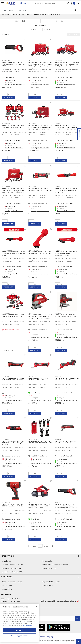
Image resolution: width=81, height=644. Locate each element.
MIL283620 (32, 376)
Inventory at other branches (14, 85)
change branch (50, 3)
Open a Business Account (12, 582)
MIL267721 (32, 61)
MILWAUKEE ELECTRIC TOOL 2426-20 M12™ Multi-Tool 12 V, (66, 442)
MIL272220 (59, 502)
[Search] (40, 10)
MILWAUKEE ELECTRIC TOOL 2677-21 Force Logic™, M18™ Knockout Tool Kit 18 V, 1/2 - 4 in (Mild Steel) (40, 64)
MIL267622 (6, 187)
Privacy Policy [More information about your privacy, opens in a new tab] (27, 625)
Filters (20, 21)
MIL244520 (59, 313)
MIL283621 (58, 376)
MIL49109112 (33, 439)
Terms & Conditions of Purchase (55, 565)
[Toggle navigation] (3, 3)
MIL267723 (59, 61)
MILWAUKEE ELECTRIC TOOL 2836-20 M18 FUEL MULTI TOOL (40, 379)
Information (40, 556)
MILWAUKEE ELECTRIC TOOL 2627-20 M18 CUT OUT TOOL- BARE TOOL (40, 190)
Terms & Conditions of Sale (12, 565)
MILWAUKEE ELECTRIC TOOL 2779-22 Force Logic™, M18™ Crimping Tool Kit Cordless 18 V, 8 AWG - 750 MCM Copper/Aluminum (40, 128)
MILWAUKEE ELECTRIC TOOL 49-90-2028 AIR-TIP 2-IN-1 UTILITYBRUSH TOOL (14, 254)
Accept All (19, 630)
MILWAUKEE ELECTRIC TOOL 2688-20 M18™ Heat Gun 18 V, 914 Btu (13, 505)
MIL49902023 (60, 187)
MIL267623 (59, 124)
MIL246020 (6, 439)
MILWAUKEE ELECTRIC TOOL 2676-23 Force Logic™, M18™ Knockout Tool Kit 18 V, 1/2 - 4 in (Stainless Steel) (66, 128)
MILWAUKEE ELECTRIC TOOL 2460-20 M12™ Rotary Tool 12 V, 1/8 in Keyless (13, 443)
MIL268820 (6, 502)
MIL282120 (6, 61)
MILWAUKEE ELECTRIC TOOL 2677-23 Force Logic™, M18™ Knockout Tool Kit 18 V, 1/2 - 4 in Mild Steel (67, 64)
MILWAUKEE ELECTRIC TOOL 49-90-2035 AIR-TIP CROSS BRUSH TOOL (40, 253)
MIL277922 (32, 124)
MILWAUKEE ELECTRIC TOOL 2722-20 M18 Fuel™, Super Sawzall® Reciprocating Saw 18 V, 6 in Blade (67, 506)
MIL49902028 (7, 250)
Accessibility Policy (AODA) (12, 572)
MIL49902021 (59, 250)
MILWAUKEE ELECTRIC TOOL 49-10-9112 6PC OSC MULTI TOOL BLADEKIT (40, 442)
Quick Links (40, 577)
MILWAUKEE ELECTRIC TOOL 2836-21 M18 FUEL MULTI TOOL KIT (67, 379)
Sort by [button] (60, 21)
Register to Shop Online (52, 582)
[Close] (36, 607)
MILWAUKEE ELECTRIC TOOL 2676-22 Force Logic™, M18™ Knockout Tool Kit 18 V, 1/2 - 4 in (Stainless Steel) (13, 191)
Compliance (6, 561)
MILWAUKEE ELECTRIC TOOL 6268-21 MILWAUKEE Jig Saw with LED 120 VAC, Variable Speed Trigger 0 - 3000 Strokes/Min (40, 317)
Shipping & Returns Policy (12, 568)
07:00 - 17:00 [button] (37, 3)
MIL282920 (32, 502)
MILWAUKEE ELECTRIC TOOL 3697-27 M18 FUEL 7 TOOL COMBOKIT (14, 126)
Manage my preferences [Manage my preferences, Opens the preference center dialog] (19, 636)
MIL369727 (6, 124)
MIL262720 (32, 187)
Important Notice (49, 568)
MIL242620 (59, 439)
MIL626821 (32, 313)
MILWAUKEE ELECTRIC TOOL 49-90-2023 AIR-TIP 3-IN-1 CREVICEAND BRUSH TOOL (66, 190)
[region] (19, 623)
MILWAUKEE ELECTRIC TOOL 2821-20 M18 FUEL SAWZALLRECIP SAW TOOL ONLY (14, 64)
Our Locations (7, 585)
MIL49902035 (33, 250)
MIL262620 (6, 376)
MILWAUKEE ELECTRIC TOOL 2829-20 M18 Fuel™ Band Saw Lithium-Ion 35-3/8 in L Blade (40, 506)
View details (9, 350)
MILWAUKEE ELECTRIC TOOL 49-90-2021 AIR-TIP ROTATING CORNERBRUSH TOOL (66, 254)
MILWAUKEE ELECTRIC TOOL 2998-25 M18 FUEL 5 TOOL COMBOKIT (13, 316)
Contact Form (7, 589)
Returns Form (48, 585)
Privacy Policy (47, 561)
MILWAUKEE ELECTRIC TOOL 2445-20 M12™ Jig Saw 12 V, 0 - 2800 (66, 316)
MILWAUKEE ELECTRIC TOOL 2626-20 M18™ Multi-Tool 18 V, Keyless (13, 379)
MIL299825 (6, 313)
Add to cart (9, 98)
